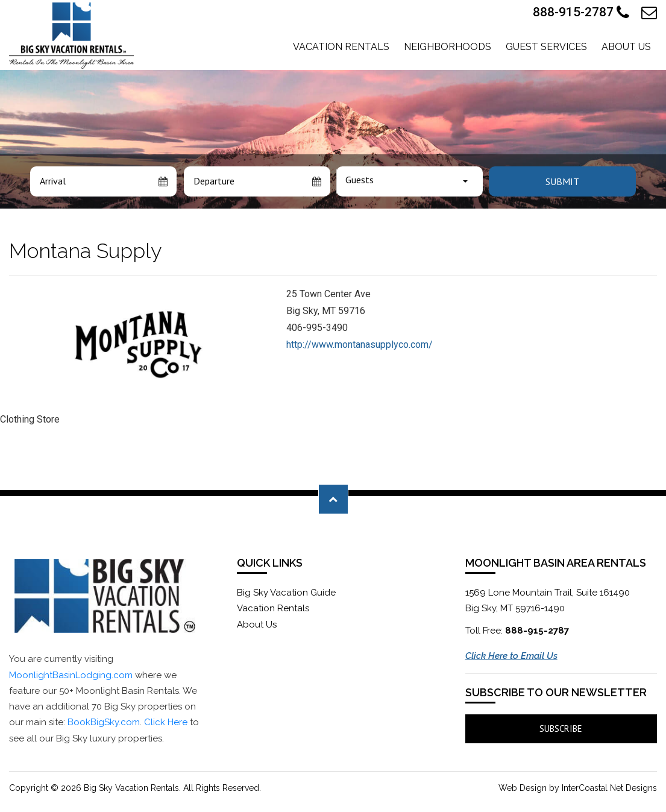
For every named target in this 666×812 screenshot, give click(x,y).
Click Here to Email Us (511, 656)
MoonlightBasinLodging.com (71, 675)
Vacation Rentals (341, 47)
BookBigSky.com (104, 722)
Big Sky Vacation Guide (286, 593)
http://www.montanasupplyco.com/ (360, 345)
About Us (626, 47)
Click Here (166, 722)
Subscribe (561, 729)
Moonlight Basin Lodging (71, 36)
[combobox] (410, 181)
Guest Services (546, 47)
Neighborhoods (448, 47)
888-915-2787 (581, 13)
